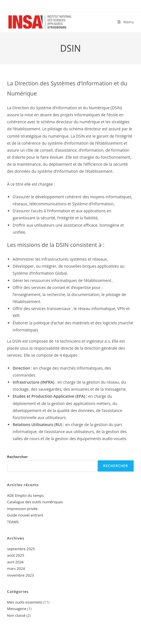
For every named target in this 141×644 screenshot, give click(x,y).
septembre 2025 (21, 549)
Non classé (16, 615)
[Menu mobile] (126, 22)
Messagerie (17, 609)
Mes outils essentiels (25, 602)
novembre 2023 (20, 575)
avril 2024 (15, 562)
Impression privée (22, 509)
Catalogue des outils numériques (35, 502)
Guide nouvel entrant (25, 515)
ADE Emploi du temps (25, 495)
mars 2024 (16, 568)
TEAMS (13, 522)
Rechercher (17, 457)
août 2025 (16, 555)
